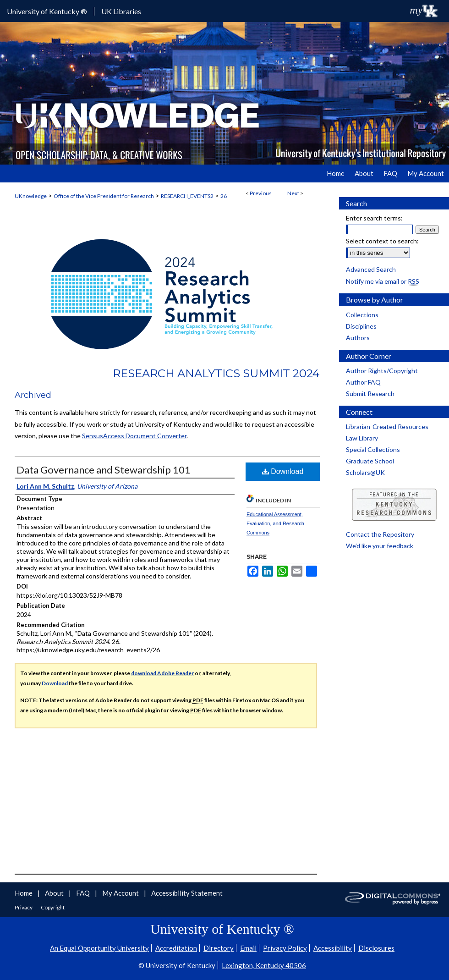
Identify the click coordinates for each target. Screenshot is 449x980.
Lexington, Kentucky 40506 (264, 965)
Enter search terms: (374, 218)
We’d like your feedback (380, 546)
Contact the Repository (380, 534)
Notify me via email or (383, 281)
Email (248, 948)
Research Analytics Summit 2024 (216, 373)
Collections (362, 315)
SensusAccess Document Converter (134, 436)
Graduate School (370, 461)
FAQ (84, 893)
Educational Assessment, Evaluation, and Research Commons (275, 523)
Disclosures (376, 948)
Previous (261, 193)
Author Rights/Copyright (382, 371)
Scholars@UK (365, 472)
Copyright (53, 907)
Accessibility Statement (187, 893)
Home (24, 893)
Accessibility (333, 948)
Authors (358, 338)
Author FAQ (363, 382)
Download (283, 471)
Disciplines (361, 326)
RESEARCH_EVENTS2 (187, 196)
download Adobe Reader (162, 673)
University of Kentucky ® (47, 11)
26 (224, 196)
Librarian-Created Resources (387, 427)
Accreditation (176, 948)
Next (293, 193)
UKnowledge (31, 196)
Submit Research (370, 394)
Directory (219, 948)
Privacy (24, 907)
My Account (121, 893)
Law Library (362, 438)
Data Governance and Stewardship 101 (104, 470)
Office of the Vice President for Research (104, 196)
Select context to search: (382, 241)
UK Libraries (121, 11)
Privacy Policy (285, 948)
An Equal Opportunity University (99, 948)
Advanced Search (371, 269)
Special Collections (373, 449)
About (55, 893)
